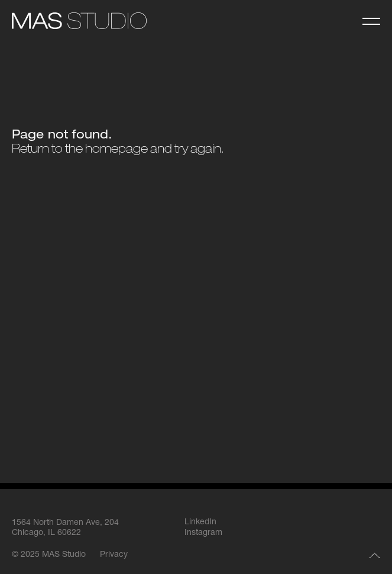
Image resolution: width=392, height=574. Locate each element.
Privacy (114, 555)
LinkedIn (200, 523)
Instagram (203, 533)
